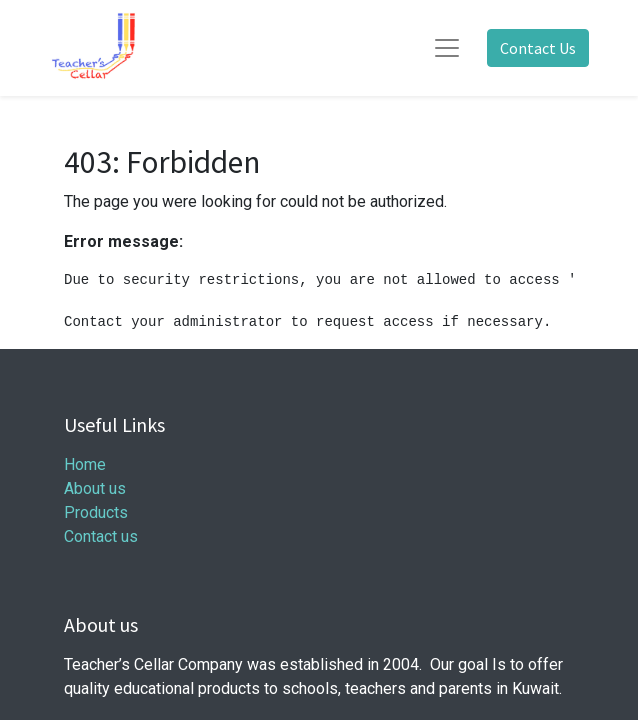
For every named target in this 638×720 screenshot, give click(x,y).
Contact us (101, 536)
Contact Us (538, 48)
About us (95, 488)
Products (96, 512)
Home (85, 464)
